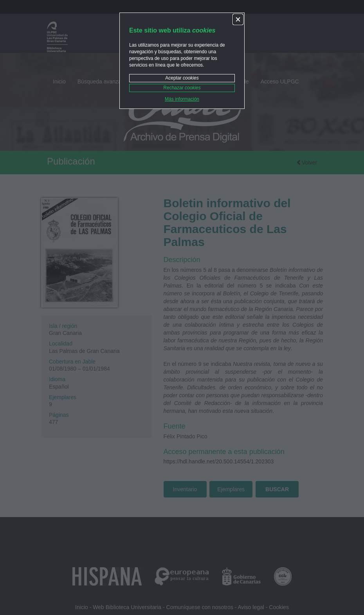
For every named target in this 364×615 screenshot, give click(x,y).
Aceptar (182, 78)
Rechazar (182, 88)
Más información (182, 99)
